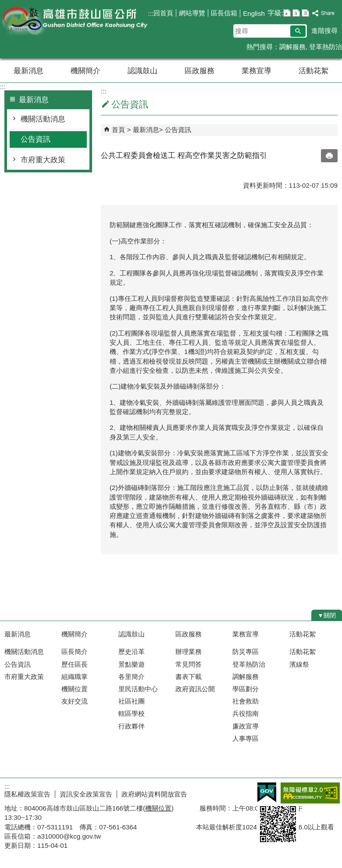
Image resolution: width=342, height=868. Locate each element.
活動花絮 (313, 71)
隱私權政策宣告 (27, 794)
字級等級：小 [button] (287, 13)
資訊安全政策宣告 (86, 794)
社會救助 (246, 701)
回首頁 (163, 13)
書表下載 (189, 677)
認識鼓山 (142, 71)
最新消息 (28, 71)
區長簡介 (75, 652)
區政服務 (199, 71)
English (254, 13)
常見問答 (189, 664)
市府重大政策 (43, 160)
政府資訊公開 (195, 689)
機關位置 (75, 689)
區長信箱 (224, 13)
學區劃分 (246, 689)
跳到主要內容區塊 (5, 5)
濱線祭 (299, 664)
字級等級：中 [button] (296, 13)
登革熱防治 (326, 47)
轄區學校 (132, 713)
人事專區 (246, 738)
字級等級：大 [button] (305, 13)
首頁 (118, 130)
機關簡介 (85, 71)
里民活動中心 (138, 689)
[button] (298, 31)
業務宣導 (256, 71)
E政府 (267, 792)
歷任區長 (75, 664)
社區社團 (132, 701)
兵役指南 (246, 713)
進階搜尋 (324, 30)
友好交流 (75, 701)
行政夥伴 (132, 726)
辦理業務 (189, 652)
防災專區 (246, 652)
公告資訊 (36, 139)
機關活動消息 (43, 119)
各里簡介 (132, 677)
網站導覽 (192, 13)
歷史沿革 (132, 652)
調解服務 (292, 47)
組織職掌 (75, 677)
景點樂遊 (132, 664)
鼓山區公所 (74, 21)
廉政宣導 (246, 726)
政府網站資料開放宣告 (154, 794)
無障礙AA (310, 793)
